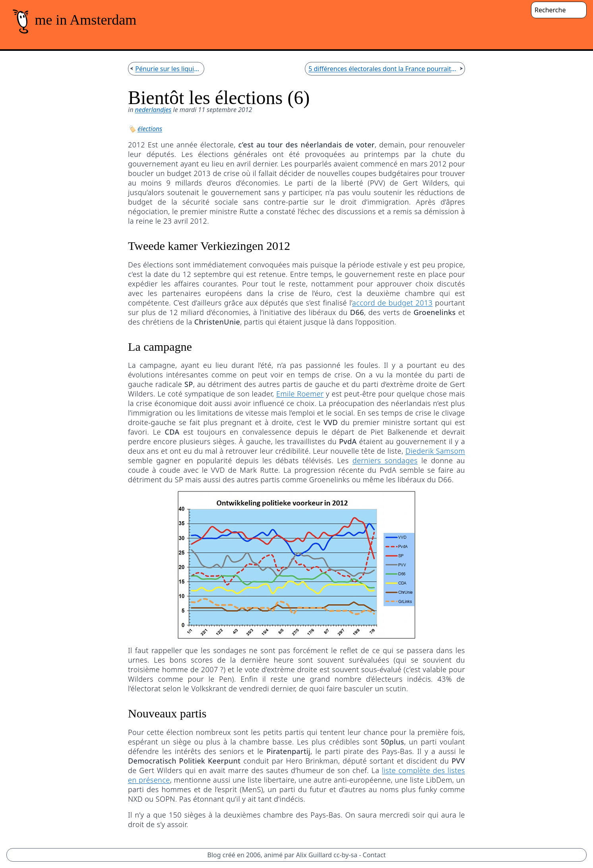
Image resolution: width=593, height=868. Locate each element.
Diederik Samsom (435, 451)
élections (150, 129)
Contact (374, 855)
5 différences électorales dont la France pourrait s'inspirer (383, 69)
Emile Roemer (300, 394)
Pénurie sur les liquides (168, 69)
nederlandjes (153, 110)
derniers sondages (385, 460)
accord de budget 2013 (392, 303)
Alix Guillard (314, 855)
